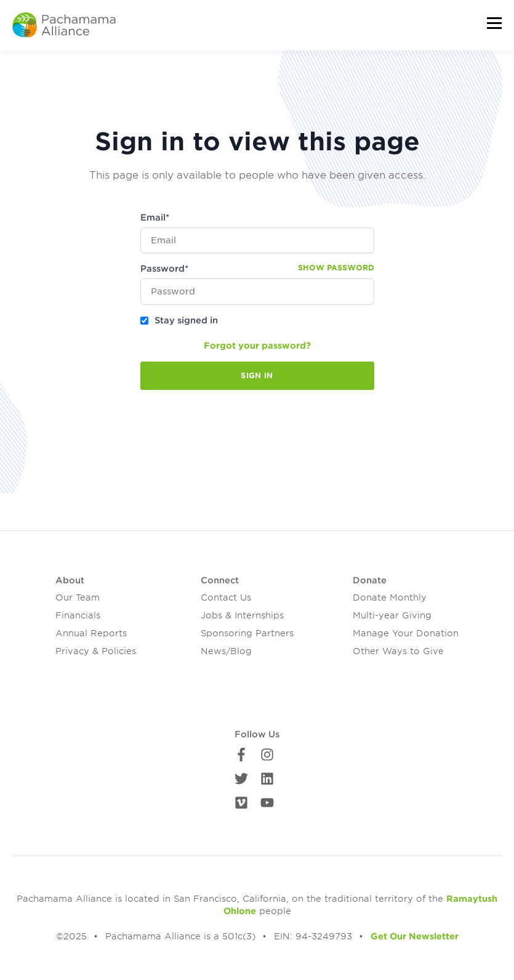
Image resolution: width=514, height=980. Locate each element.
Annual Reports (91, 633)
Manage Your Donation (406, 633)
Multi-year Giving (392, 615)
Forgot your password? (257, 346)
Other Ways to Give (398, 651)
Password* (164, 269)
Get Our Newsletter (415, 936)
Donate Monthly (390, 597)
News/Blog (226, 651)
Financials (78, 615)
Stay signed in (186, 320)
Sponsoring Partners (247, 633)
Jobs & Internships (242, 615)
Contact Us (226, 597)
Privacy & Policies (96, 651)
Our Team (78, 597)
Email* (155, 217)
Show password (336, 268)
